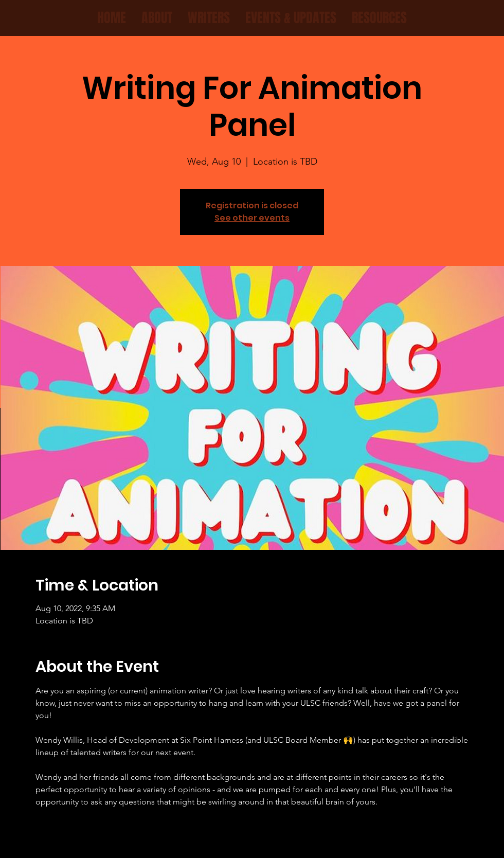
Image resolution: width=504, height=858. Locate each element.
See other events (252, 218)
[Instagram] (259, 839)
